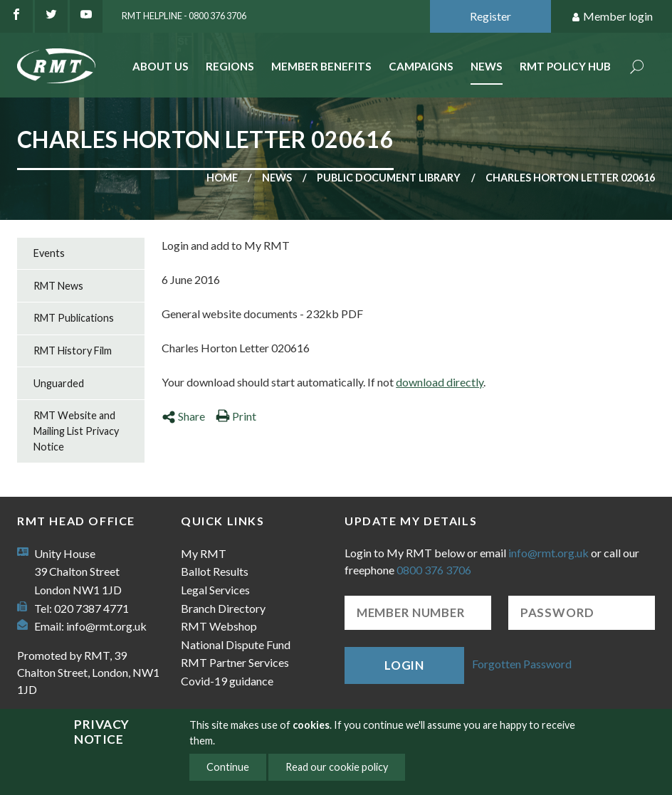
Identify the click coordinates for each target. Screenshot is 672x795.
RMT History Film (73, 351)
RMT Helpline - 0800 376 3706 (184, 16)
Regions (230, 66)
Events (49, 253)
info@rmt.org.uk (106, 626)
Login (404, 665)
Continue (228, 767)
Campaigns (421, 66)
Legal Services (215, 590)
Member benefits (321, 66)
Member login (612, 17)
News (487, 66)
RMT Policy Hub (565, 66)
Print (236, 416)
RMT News (58, 286)
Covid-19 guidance (227, 681)
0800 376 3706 (434, 570)
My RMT (204, 553)
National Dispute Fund (236, 644)
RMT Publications (74, 318)
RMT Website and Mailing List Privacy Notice (76, 431)
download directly (440, 382)
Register (490, 16)
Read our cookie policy (337, 767)
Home (222, 178)
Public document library (389, 178)
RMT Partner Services (235, 662)
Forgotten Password (522, 664)
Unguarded (59, 383)
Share (183, 416)
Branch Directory (223, 608)
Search (637, 68)
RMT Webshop (219, 626)
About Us (161, 66)
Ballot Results (215, 571)
